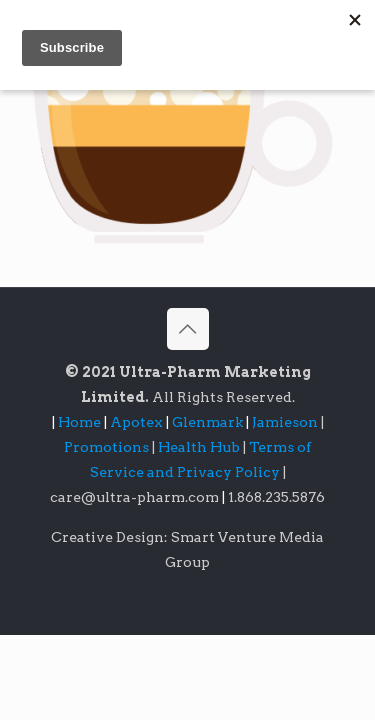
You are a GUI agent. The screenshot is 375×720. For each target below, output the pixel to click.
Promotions (108, 447)
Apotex (141, 422)
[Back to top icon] (188, 329)
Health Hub (200, 447)
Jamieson (286, 422)
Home (79, 422)
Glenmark (209, 422)
